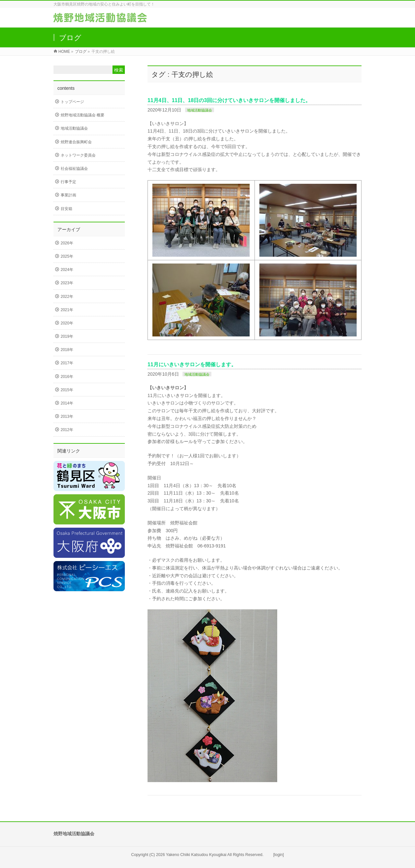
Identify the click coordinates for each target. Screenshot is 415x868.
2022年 (67, 297)
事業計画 (68, 195)
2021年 (67, 310)
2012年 (67, 430)
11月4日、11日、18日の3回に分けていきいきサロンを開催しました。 (229, 100)
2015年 (67, 390)
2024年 (67, 270)
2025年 (67, 256)
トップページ (72, 102)
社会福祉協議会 (74, 169)
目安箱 (66, 209)
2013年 (67, 416)
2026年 (67, 243)
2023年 (67, 283)
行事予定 (68, 182)
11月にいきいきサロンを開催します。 (192, 364)
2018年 (67, 350)
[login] (279, 855)
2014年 (67, 403)
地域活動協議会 (200, 110)
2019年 (67, 336)
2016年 (67, 377)
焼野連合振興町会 (76, 142)
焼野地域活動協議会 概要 (83, 115)
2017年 (67, 363)
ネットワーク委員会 (78, 155)
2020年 (67, 323)
